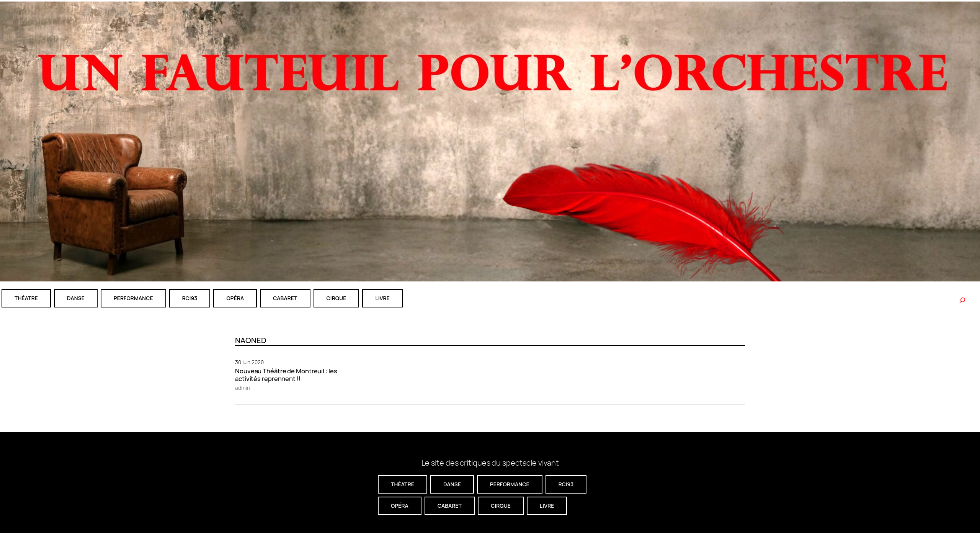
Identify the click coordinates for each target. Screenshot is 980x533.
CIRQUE (336, 298)
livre (382, 298)
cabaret (285, 298)
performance (133, 298)
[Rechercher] (962, 300)
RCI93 (190, 298)
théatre (26, 298)
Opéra (235, 298)
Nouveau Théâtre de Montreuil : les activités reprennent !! (286, 375)
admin (243, 388)
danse (76, 298)
